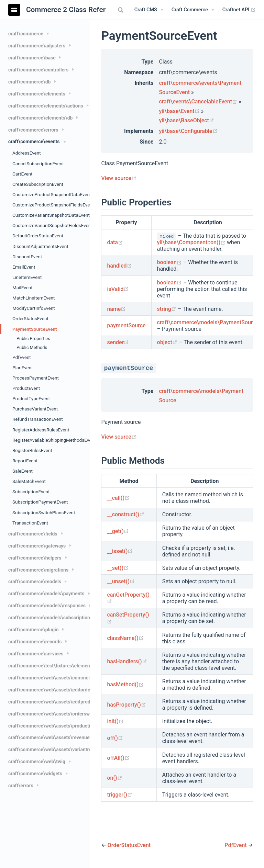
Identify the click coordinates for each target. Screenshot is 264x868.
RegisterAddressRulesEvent (41, 430)
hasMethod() (125, 684)
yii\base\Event (180, 111)
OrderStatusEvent (30, 318)
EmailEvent (24, 267)
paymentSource (126, 325)
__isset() (120, 551)
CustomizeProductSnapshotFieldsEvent (51, 205)
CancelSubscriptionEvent (38, 164)
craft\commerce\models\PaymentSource (208, 322)
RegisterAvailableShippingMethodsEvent (51, 440)
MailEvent (23, 288)
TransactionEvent (30, 523)
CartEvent (23, 174)
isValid (118, 289)
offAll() (118, 758)
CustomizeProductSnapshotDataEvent (51, 194)
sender (118, 342)
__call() (118, 498)
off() (115, 738)
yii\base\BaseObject (186, 120)
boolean (170, 262)
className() (125, 638)
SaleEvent (23, 471)
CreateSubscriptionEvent (38, 184)
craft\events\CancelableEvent (199, 102)
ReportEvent (25, 461)
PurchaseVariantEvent (35, 409)
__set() (118, 568)
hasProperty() (126, 705)
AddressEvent (27, 153)
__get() (118, 531)
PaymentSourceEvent (35, 329)
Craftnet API (239, 10)
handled (119, 266)
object (168, 342)
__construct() (126, 514)
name (116, 309)
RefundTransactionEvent (38, 419)
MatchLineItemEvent (34, 298)
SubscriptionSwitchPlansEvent (44, 512)
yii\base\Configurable (188, 131)
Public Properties (33, 339)
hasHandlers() (127, 661)
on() (114, 778)
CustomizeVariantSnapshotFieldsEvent (51, 225)
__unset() (121, 581)
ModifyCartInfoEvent (34, 308)
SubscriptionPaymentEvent (40, 502)
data (115, 242)
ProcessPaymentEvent (36, 378)
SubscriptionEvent (31, 492)
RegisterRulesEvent (32, 450)
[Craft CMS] (149, 10)
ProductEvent (26, 388)
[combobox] (122, 10)
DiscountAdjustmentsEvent (40, 246)
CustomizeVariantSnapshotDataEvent (51, 215)
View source (119, 178)
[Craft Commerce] (193, 10)
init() (115, 721)
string (167, 309)
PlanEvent (23, 368)
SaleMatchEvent (29, 481)
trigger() (120, 795)
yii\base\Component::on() (192, 242)
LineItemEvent (27, 277)
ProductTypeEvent (31, 398)
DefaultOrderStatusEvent (38, 236)
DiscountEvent (27, 257)
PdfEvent (22, 357)
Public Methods (32, 347)
